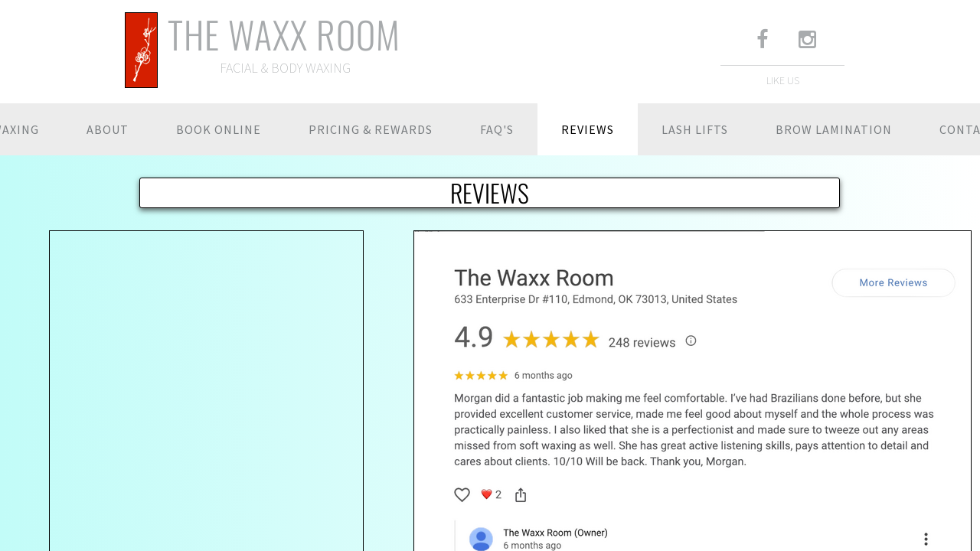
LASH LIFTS (695, 129)
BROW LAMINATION (834, 129)
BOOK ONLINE (219, 129)
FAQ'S (497, 129)
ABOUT (108, 129)
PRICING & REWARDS (371, 129)
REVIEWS (588, 129)
